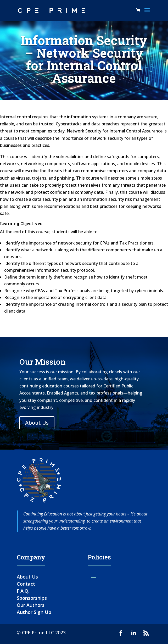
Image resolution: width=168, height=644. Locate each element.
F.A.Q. (23, 591)
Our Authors (31, 605)
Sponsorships (32, 598)
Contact (26, 584)
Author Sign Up (34, 612)
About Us (37, 423)
